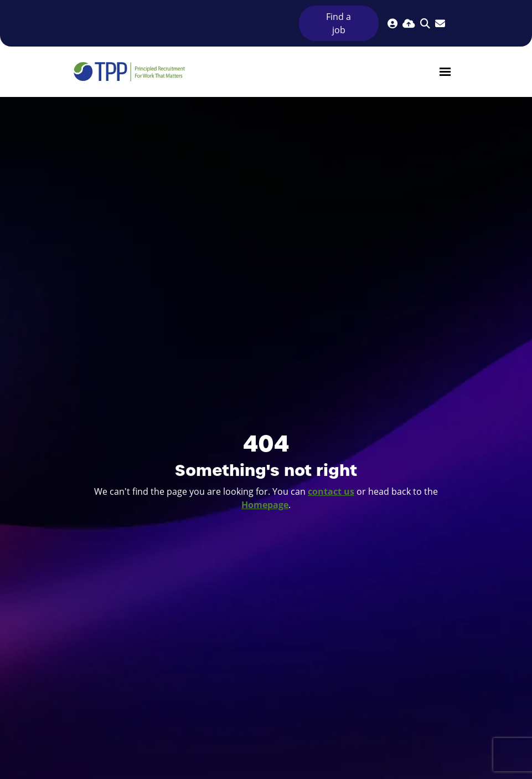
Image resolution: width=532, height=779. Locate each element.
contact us (331, 491)
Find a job (339, 23)
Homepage (265, 505)
